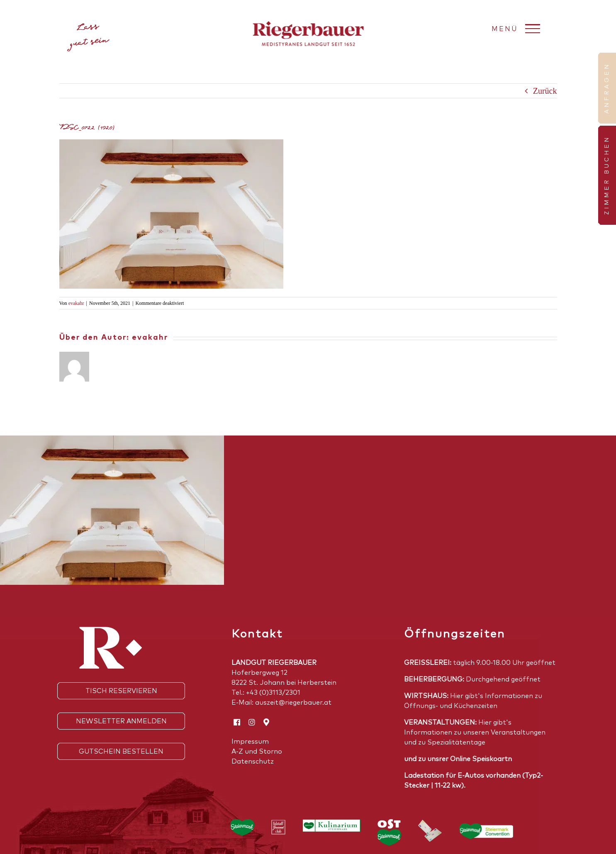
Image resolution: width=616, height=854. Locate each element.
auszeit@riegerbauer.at (293, 703)
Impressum (250, 742)
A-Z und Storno (257, 752)
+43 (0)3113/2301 (273, 693)
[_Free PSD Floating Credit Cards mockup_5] (430, 823)
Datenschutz (253, 762)
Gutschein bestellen (121, 752)
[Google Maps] (266, 722)
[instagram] (252, 722)
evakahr (76, 303)
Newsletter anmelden (121, 721)
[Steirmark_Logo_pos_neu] (242, 823)
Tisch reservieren (121, 691)
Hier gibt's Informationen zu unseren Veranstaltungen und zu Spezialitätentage (475, 732)
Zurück (545, 91)
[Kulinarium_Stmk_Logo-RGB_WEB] (331, 823)
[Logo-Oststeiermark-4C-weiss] (389, 823)
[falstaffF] (278, 823)
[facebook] (237, 722)
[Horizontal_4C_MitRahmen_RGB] (486, 827)
